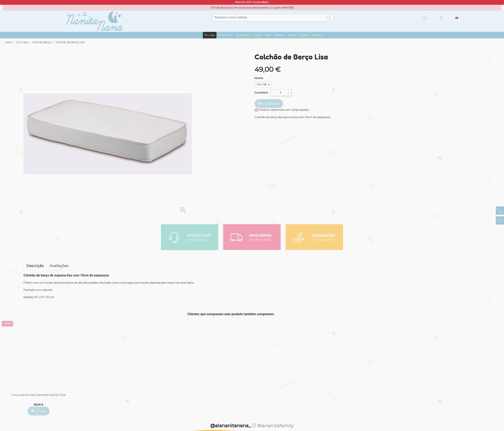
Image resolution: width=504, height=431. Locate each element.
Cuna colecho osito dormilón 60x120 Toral (39, 395)
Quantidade (261, 93)
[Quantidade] (281, 93)
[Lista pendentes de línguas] (457, 18)
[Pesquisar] (268, 17)
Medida (259, 78)
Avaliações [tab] (59, 266)
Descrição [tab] (35, 266)
